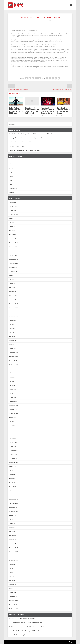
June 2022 (12, 328)
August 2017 (13, 564)
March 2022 (12, 340)
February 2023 (13, 296)
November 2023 (14, 263)
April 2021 (12, 385)
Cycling (11, 168)
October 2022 (13, 312)
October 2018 (13, 507)
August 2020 (13, 418)
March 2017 (12, 584)
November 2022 (14, 308)
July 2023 (12, 279)
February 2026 (13, 206)
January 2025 (13, 239)
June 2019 (12, 475)
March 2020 (12, 438)
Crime (11, 164)
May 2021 (12, 381)
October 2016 (13, 605)
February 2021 (13, 393)
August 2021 (13, 369)
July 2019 (12, 471)
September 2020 (14, 414)
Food (11, 172)
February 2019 (13, 491)
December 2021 (14, 353)
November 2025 (14, 214)
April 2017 (12, 580)
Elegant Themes (19, 642)
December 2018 (14, 499)
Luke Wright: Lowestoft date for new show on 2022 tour (16, 110)
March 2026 (12, 202)
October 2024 (13, 251)
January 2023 (13, 300)
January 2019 (13, 495)
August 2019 (13, 466)
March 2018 (12, 536)
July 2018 (12, 519)
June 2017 (12, 572)
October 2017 (13, 556)
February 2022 (13, 345)
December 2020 (14, 401)
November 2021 (14, 357)
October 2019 (13, 458)
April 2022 (12, 336)
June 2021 (12, 377)
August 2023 (13, 275)
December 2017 (14, 548)
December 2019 (14, 450)
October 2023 (13, 267)
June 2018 (12, 523)
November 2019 (14, 454)
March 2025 (12, 235)
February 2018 (13, 540)
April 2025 (12, 231)
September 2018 (14, 511)
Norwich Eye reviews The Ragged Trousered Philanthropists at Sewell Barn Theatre (32, 134)
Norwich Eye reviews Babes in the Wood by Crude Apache (25, 150)
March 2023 (12, 292)
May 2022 (12, 332)
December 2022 (14, 304)
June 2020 (12, 426)
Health (11, 176)
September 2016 (14, 609)
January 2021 (13, 397)
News (11, 180)
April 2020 (12, 434)
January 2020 (13, 446)
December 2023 (14, 259)
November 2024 (14, 247)
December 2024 (14, 243)
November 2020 (14, 406)
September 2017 (14, 560)
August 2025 (13, 218)
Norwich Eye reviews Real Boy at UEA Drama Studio (28, 623)
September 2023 (14, 271)
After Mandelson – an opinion (18, 146)
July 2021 (12, 373)
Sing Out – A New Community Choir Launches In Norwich (32, 110)
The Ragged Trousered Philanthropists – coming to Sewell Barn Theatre (29, 138)
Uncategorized (13, 188)
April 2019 (12, 483)
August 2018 (13, 515)
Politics (11, 184)
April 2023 (12, 288)
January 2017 (13, 593)
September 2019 (14, 462)
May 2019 (12, 479)
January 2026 (13, 210)
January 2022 (13, 349)
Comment (12, 160)
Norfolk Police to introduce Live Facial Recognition (23, 142)
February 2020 (13, 442)
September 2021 (14, 365)
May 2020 (12, 430)
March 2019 (12, 487)
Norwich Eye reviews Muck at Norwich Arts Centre (63, 110)
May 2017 (12, 576)
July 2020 (12, 422)
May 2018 (12, 527)
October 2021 (13, 361)
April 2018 (12, 532)
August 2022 (13, 320)
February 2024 (13, 255)
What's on (39, 20)
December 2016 (14, 597)
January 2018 (13, 544)
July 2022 (12, 324)
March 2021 (12, 389)
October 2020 (13, 410)
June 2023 (12, 284)
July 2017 (12, 568)
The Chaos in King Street (21, 635)
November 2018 (14, 503)
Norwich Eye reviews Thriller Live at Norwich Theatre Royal (47, 110)
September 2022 (14, 316)
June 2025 (12, 227)
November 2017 (14, 552)
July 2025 (12, 223)
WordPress (34, 642)
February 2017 (13, 588)
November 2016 (14, 601)
